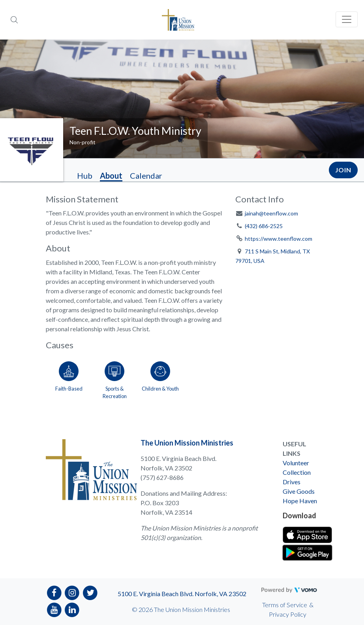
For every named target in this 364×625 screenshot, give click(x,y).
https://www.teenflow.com (279, 239)
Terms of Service (285, 605)
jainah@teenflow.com (271, 213)
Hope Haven (300, 501)
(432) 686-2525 (264, 226)
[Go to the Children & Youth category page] (160, 379)
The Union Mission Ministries (187, 443)
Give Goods (299, 491)
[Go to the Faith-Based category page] (69, 379)
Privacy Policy (288, 614)
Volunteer (296, 463)
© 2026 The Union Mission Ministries (181, 609)
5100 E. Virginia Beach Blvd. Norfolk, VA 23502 (182, 594)
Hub (85, 176)
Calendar (146, 176)
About (111, 176)
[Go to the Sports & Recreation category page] (114, 379)
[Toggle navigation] (347, 19)
